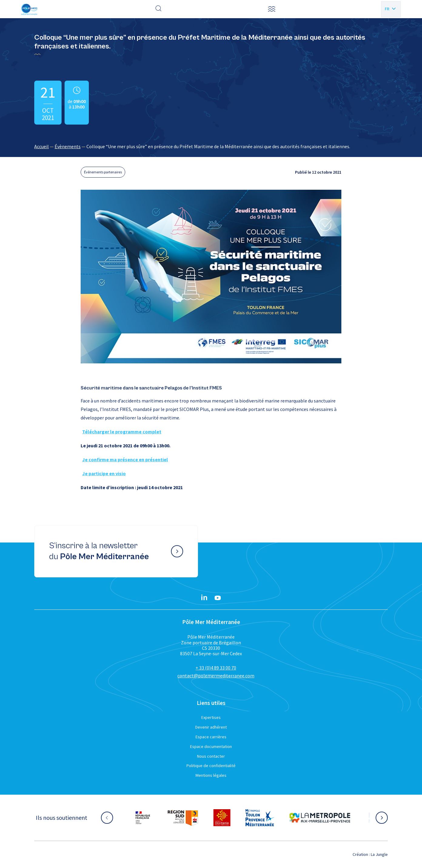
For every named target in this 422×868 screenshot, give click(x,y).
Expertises (211, 717)
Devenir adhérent (211, 727)
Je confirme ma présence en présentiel (125, 459)
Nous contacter (211, 756)
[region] (211, 146)
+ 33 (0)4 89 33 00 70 (216, 668)
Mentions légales (211, 775)
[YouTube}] (218, 598)
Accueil (42, 146)
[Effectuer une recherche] (159, 9)
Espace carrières (211, 737)
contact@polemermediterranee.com (216, 676)
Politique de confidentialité (211, 766)
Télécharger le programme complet (122, 432)
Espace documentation (211, 746)
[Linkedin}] (204, 598)
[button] (272, 9)
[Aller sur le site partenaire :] (143, 818)
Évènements (68, 146)
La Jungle (379, 854)
